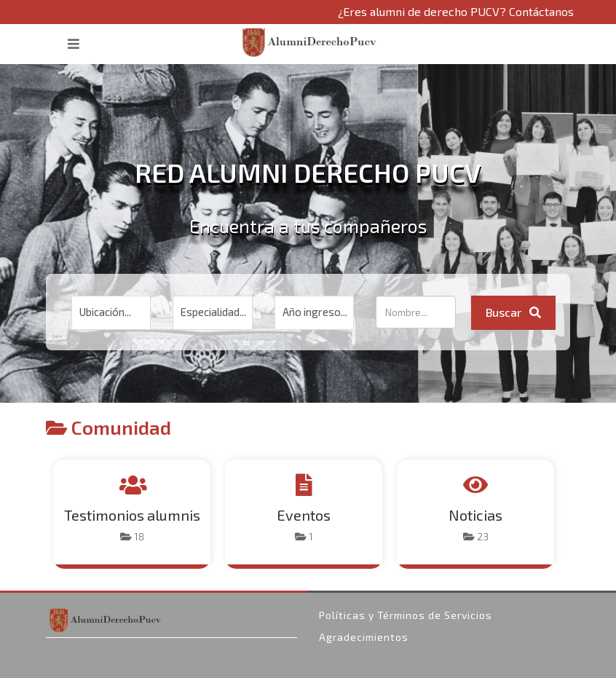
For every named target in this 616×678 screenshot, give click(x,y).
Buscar (513, 312)
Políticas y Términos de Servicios (406, 615)
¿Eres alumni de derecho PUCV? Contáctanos (456, 11)
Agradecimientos (364, 637)
